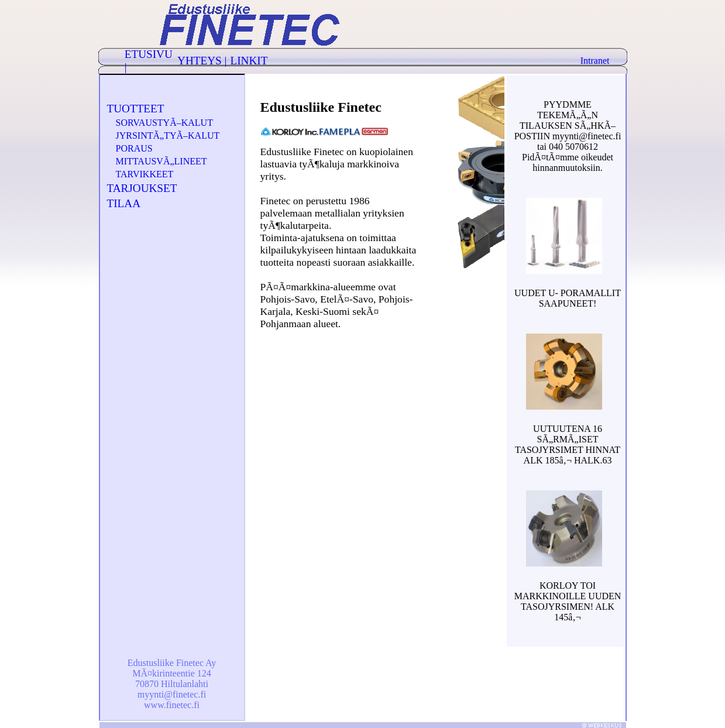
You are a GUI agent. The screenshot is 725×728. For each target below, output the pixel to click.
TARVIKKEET (145, 174)
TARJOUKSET (142, 188)
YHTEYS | (202, 61)
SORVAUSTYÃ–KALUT (164, 123)
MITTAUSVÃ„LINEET (162, 161)
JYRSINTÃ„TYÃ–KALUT (168, 135)
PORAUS (134, 148)
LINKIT (249, 61)
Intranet (595, 61)
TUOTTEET (136, 109)
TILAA (124, 203)
